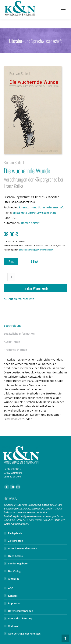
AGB (11, 588)
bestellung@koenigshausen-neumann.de (27, 516)
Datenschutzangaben (21, 611)
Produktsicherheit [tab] (16, 350)
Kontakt (13, 596)
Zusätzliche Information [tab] (19, 334)
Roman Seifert (30, 223)
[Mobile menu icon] (63, 9)
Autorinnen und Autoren (23, 548)
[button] (19, 299)
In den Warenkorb (36, 288)
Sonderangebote (18, 563)
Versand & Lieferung (20, 618)
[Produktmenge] (11, 277)
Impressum (15, 603)
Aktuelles (14, 579)
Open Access (15, 556)
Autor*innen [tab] (12, 342)
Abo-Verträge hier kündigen (24, 634)
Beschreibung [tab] (13, 326)
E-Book (35, 261)
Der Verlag (14, 571)
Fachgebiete (15, 533)
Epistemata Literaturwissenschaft (34, 213)
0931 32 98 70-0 (12, 477)
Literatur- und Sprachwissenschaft (41, 207)
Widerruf (13, 626)
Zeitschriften (16, 541)
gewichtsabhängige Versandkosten (36, 250)
